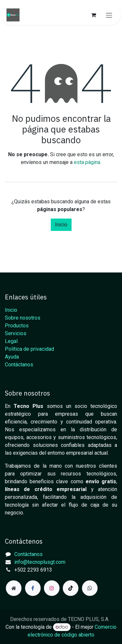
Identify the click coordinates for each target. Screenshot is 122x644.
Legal (11, 341)
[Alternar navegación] (109, 15)
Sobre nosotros (23, 318)
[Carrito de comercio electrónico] (93, 15)
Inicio (61, 225)
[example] (90, 588)
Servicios (16, 333)
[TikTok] (71, 588)
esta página (87, 162)
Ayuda (12, 357)
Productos (17, 326)
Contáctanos (19, 365)
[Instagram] (52, 588)
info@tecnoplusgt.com (40, 562)
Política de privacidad (29, 349)
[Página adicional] (14, 588)
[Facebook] (33, 588)
